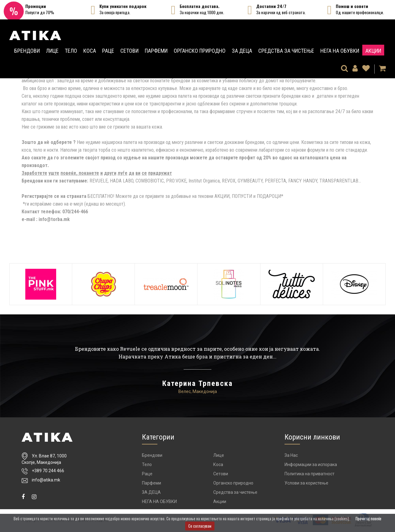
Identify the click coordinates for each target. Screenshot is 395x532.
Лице (52, 51)
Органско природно (200, 51)
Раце (108, 51)
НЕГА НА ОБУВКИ (340, 51)
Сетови (129, 51)
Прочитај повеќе (368, 518)
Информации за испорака (311, 464)
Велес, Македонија (198, 391)
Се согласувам (200, 526)
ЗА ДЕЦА (242, 51)
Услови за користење (306, 483)
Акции (373, 51)
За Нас (291, 455)
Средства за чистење (286, 51)
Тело (71, 51)
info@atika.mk (46, 480)
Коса (90, 51)
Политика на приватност (310, 474)
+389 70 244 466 (48, 471)
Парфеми (156, 51)
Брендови (27, 51)
